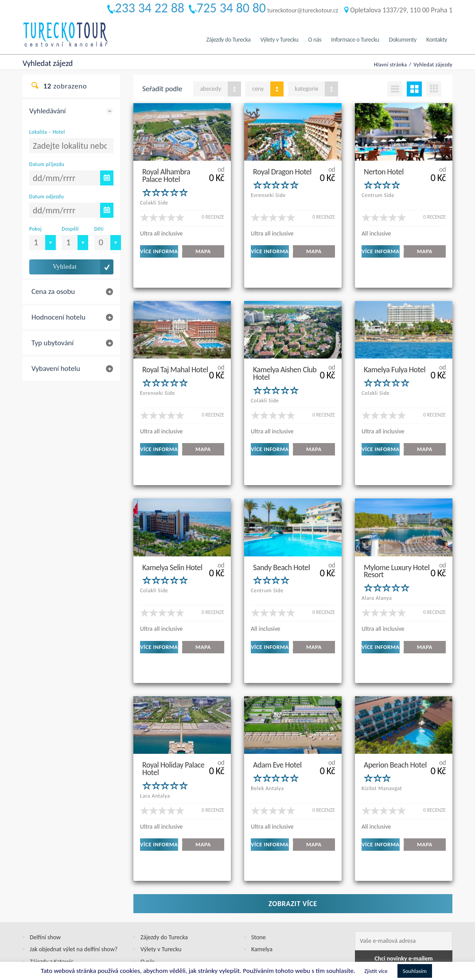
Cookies (39, 925)
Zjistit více (376, 971)
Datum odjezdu (47, 197)
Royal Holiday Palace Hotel (173, 723)
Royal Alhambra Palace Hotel (166, 175)
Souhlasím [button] (415, 971)
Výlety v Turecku (279, 40)
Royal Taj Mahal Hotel (175, 354)
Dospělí (70, 229)
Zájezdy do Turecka (229, 40)
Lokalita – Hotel (47, 132)
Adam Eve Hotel (277, 719)
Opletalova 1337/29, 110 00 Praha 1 (398, 10)
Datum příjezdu (47, 164)
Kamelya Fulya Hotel (395, 354)
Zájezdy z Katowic (52, 901)
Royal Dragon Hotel (282, 171)
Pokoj (35, 229)
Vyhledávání (47, 111)
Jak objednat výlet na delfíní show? (74, 889)
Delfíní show (45, 876)
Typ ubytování (53, 343)
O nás (315, 40)
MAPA (203, 251)
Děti (99, 229)
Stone (259, 876)
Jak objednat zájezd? (55, 913)
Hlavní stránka (390, 65)
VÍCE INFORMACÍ (159, 251)
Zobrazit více (293, 842)
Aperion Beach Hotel (395, 719)
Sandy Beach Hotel (282, 536)
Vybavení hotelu (56, 368)
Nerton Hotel (384, 171)
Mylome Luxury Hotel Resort (397, 540)
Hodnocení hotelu (58, 317)
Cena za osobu (53, 291)
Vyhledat (65, 267)
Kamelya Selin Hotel (172, 536)
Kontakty (437, 40)
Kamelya (262, 889)
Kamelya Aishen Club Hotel (285, 358)
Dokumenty (403, 40)
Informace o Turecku (355, 40)
